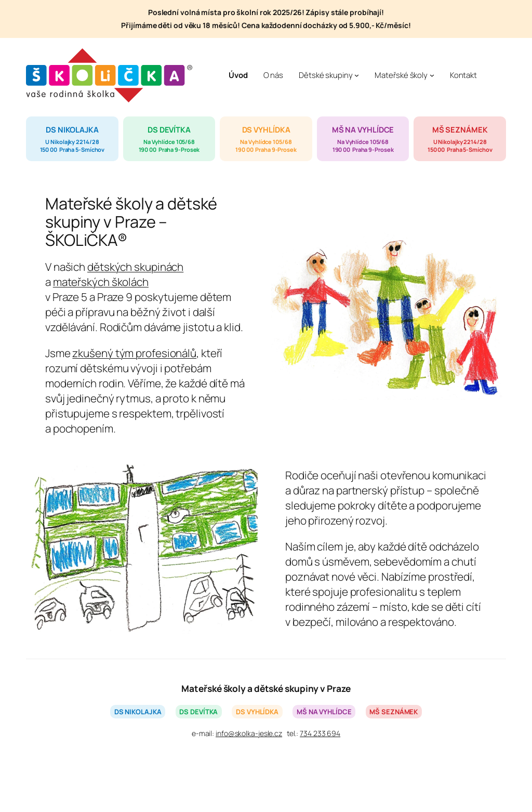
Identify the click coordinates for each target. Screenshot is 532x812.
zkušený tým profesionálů (134, 353)
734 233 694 (320, 733)
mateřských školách (101, 282)
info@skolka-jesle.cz (249, 733)
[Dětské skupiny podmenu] (357, 75)
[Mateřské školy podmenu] (432, 75)
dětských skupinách (135, 267)
